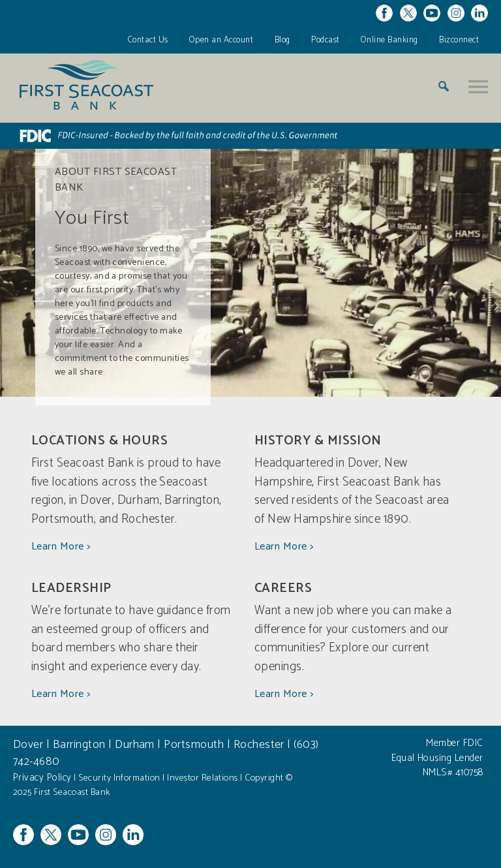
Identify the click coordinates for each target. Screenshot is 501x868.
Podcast (325, 40)
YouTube (432, 13)
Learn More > (61, 547)
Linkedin (479, 13)
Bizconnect (459, 40)
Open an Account (221, 40)
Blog (282, 40)
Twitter (408, 13)
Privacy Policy (42, 778)
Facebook (384, 13)
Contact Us (148, 40)
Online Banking (389, 40)
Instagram (456, 13)
